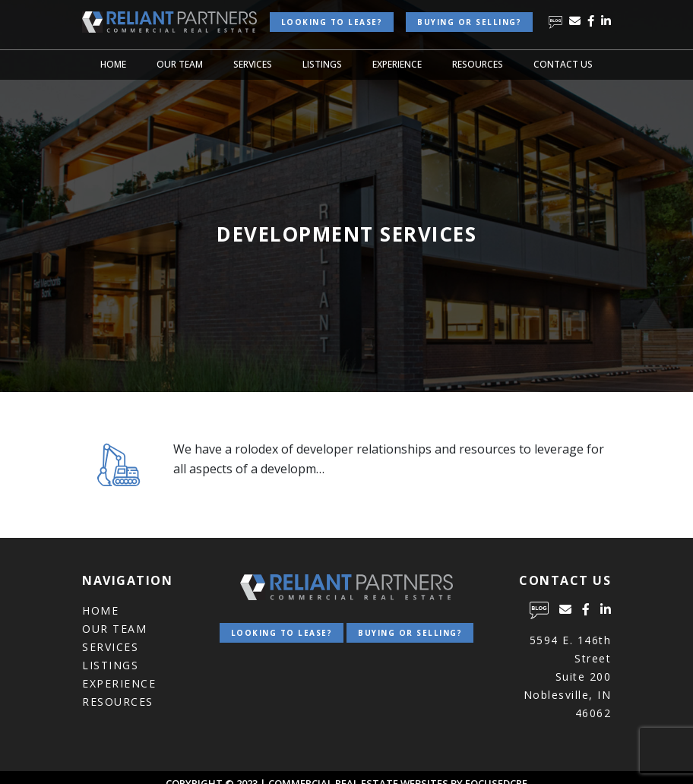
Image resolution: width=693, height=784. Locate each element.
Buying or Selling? (469, 22)
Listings (322, 64)
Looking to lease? (332, 22)
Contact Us (563, 64)
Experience (397, 64)
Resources (478, 64)
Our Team (180, 64)
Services (253, 64)
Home (113, 64)
